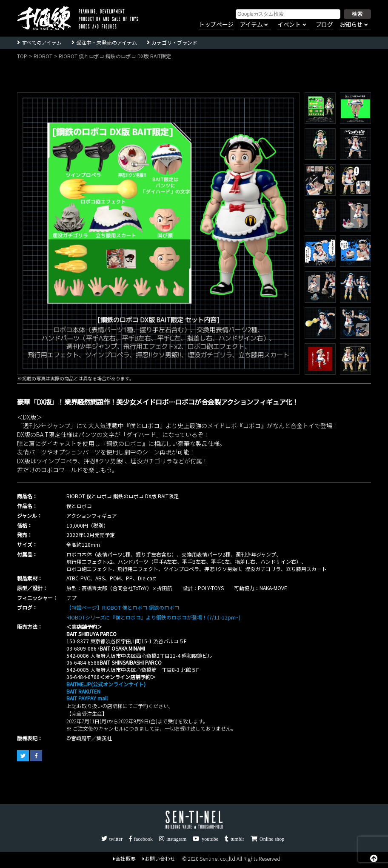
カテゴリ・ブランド (174, 42)
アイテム (251, 25)
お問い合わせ (159, 859)
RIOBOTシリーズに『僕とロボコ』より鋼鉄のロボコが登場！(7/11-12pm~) (153, 617)
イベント (289, 25)
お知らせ (351, 25)
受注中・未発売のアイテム (107, 42)
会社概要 (124, 859)
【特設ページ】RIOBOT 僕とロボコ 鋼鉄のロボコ (123, 607)
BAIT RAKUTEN (83, 691)
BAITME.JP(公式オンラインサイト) (106, 684)
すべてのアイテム (42, 42)
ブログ (324, 25)
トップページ (216, 25)
